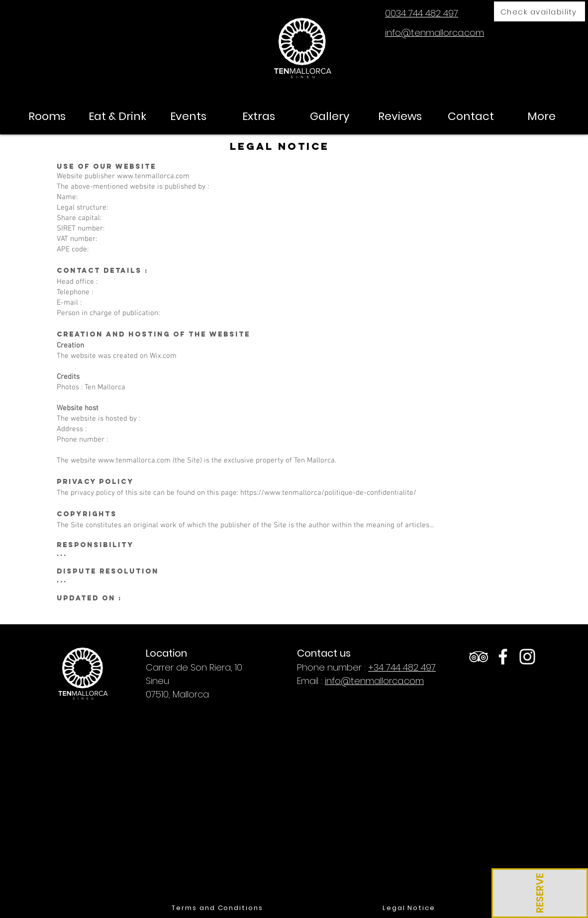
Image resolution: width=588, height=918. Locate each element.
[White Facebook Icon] (503, 657)
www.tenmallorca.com (153, 176)
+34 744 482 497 (402, 667)
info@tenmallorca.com (374, 681)
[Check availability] (539, 11)
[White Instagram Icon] (527, 657)
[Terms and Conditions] (217, 908)
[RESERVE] (540, 893)
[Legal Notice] (409, 908)
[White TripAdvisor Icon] (479, 657)
